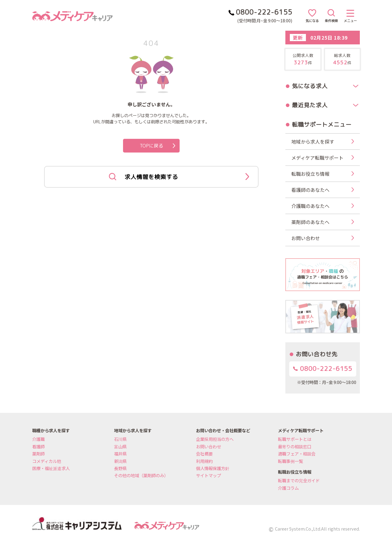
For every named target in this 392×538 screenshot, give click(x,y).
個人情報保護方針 (213, 468)
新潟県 (120, 461)
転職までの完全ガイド (299, 480)
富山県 (120, 446)
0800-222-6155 (323, 369)
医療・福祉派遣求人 (51, 468)
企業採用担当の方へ (215, 439)
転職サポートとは (295, 439)
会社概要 (204, 454)
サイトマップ (209, 475)
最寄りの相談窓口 (295, 446)
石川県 (120, 439)
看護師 (38, 446)
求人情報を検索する (179, 177)
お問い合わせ (209, 446)
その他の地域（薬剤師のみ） (141, 475)
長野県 (120, 468)
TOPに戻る (158, 146)
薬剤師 (38, 454)
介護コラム (288, 488)
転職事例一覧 (290, 461)
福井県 (120, 454)
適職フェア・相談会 (297, 454)
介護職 (38, 439)
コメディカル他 (47, 461)
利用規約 (204, 461)
